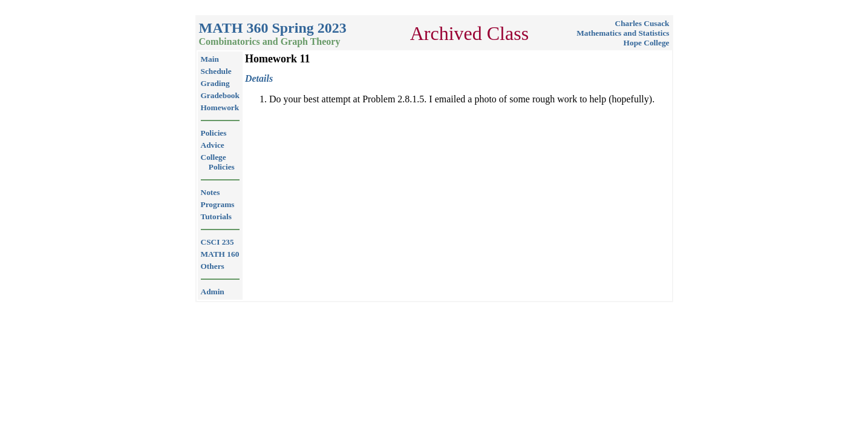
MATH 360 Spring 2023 (273, 28)
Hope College (647, 43)
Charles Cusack (642, 23)
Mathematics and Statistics (623, 33)
